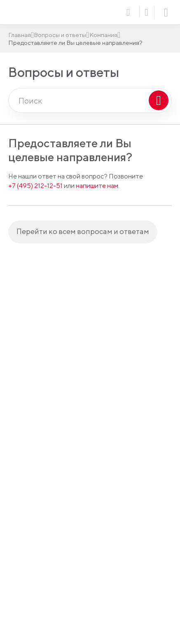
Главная (20, 35)
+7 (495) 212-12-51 (35, 186)
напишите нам (97, 186)
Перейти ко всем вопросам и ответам (83, 231)
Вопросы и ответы (60, 35)
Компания (103, 35)
